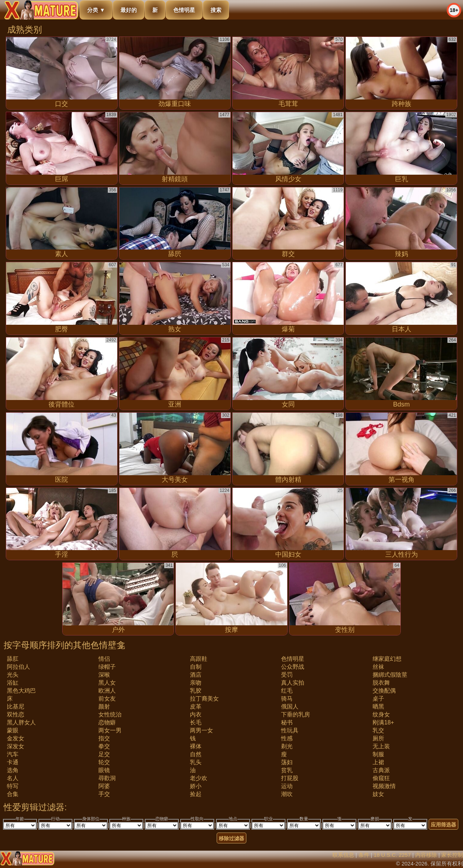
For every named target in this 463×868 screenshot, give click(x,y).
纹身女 (381, 714)
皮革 (196, 707)
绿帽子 (107, 667)
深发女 (16, 746)
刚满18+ (383, 722)
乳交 (378, 730)
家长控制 (452, 855)
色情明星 (184, 10)
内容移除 (426, 855)
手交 (104, 794)
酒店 (196, 675)
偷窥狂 (381, 778)
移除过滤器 (231, 838)
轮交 (104, 762)
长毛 (196, 722)
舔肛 (13, 659)
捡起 (196, 794)
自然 (196, 754)
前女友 (107, 699)
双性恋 (16, 714)
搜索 (216, 10)
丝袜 (378, 667)
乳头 (196, 762)
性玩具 (290, 730)
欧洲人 (107, 691)
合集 (13, 794)
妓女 (378, 794)
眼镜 (104, 770)
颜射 (104, 707)
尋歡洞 (107, 778)
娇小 (196, 786)
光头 (13, 675)
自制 (196, 667)
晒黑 (378, 707)
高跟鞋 (199, 659)
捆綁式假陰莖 (390, 675)
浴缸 (13, 683)
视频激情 (384, 786)
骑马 (287, 699)
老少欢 (199, 778)
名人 (13, 778)
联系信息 (343, 855)
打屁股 (290, 778)
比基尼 (16, 707)
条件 (364, 855)
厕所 (378, 738)
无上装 (381, 746)
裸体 (196, 746)
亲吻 (196, 683)
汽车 (13, 754)
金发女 (16, 738)
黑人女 (107, 683)
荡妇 (287, 762)
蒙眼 (13, 730)
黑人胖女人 (21, 722)
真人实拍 (293, 683)
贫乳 (287, 770)
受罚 (287, 675)
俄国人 (290, 707)
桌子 (378, 699)
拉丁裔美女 (204, 699)
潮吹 (287, 794)
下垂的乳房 (296, 714)
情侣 (104, 659)
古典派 (381, 770)
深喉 (104, 675)
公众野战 (293, 667)
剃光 (287, 746)
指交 (104, 738)
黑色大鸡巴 (21, 691)
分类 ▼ (96, 10)
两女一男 (110, 730)
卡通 (13, 762)
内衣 (196, 714)
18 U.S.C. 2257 (392, 855)
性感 (287, 738)
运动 (287, 786)
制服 (378, 754)
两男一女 (201, 730)
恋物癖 (107, 722)
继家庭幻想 (387, 659)
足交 (104, 754)
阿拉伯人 (18, 667)
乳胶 (196, 691)
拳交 (104, 746)
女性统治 (110, 714)
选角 (13, 770)
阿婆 (104, 786)
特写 (13, 786)
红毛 (287, 691)
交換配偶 (384, 691)
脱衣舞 (381, 683)
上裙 (378, 762)
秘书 (287, 722)
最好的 (129, 10)
